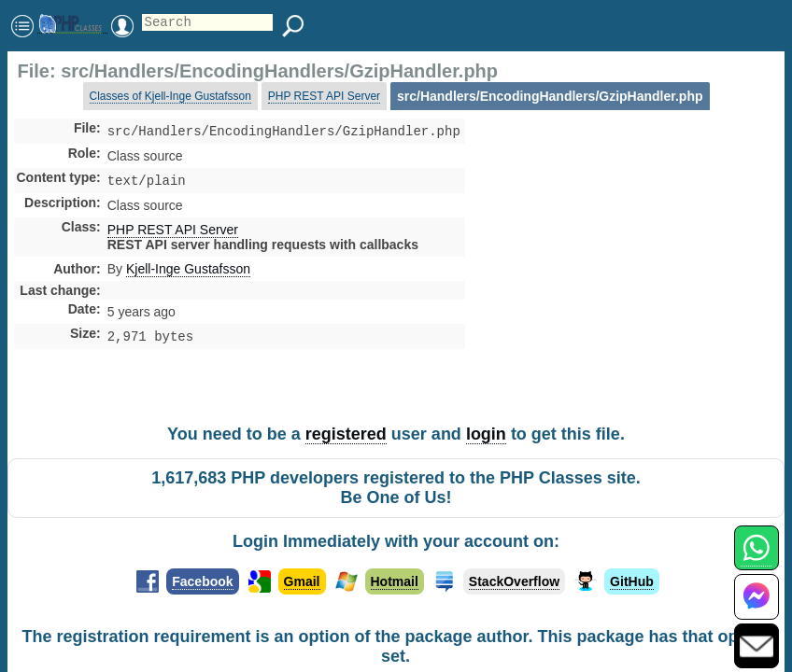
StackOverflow (514, 581)
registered (346, 434)
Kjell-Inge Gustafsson (188, 273)
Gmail (302, 581)
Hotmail (395, 581)
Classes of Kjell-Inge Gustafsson (170, 96)
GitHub (632, 581)
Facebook (202, 581)
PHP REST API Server (324, 96)
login (486, 434)
